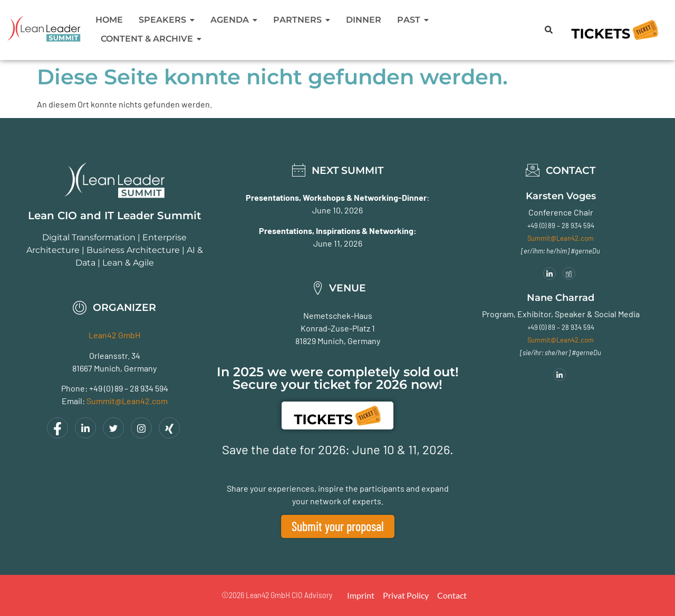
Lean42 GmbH (114, 335)
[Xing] (169, 428)
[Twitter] (113, 428)
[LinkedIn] (85, 428)
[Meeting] (569, 273)
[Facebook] (57, 428)
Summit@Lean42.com (127, 401)
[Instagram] (141, 428)
